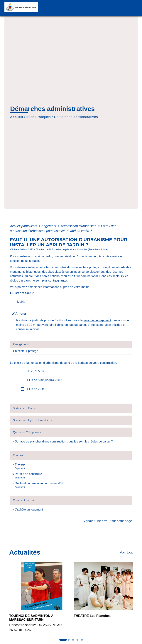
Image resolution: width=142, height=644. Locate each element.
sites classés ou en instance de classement (76, 272)
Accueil (17, 117)
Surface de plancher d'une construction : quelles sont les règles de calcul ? (64, 441)
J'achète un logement (29, 510)
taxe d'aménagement (97, 320)
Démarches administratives (76, 117)
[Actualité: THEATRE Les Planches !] (103, 592)
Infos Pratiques (38, 117)
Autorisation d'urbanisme (79, 226)
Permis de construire (28, 474)
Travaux (20, 465)
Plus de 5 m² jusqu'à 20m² (41, 380)
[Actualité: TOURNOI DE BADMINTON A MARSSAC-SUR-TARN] (39, 599)
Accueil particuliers (24, 226)
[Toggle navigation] (133, 8)
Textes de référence (25, 408)
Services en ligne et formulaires (33, 420)
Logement (49, 226)
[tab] (71, 344)
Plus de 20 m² (33, 389)
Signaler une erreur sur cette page (107, 521)
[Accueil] (22, 8)
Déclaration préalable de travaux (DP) (40, 483)
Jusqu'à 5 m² (32, 372)
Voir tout (126, 552)
